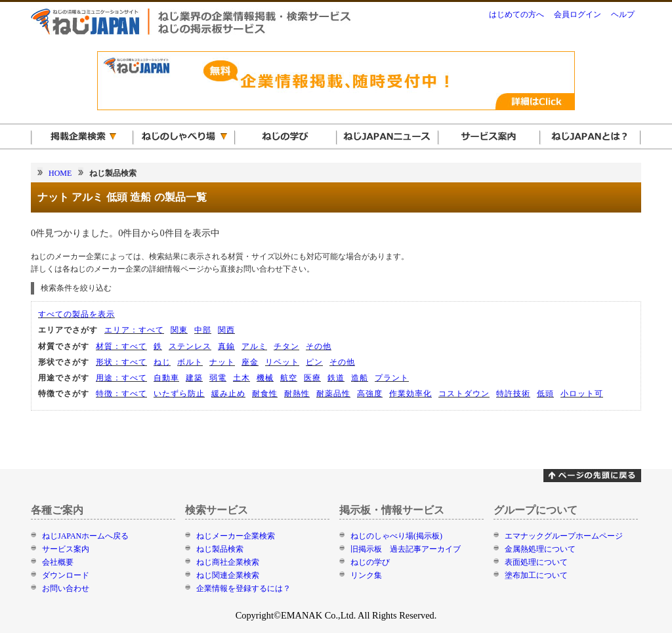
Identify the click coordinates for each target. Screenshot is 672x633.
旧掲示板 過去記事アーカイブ (406, 549)
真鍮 (226, 346)
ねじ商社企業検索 (228, 562)
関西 (226, 330)
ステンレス (190, 346)
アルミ (254, 346)
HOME (60, 173)
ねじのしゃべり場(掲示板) (396, 536)
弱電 (218, 378)
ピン (314, 362)
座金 (250, 362)
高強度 (370, 394)
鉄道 (336, 378)
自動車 (166, 378)
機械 (265, 378)
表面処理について (536, 562)
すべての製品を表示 (76, 314)
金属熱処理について (540, 549)
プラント (392, 378)
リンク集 (366, 575)
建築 (194, 378)
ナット (222, 362)
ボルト (190, 362)
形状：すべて (121, 362)
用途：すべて (121, 378)
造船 (360, 378)
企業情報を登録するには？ (243, 588)
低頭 (545, 394)
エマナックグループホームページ (564, 536)
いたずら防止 (179, 394)
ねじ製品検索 (220, 549)
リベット (282, 362)
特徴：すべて (121, 394)
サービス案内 (66, 549)
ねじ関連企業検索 (228, 575)
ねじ (162, 362)
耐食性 (265, 394)
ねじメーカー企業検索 (236, 536)
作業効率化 (410, 394)
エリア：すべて (134, 330)
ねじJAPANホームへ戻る (85, 536)
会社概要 (58, 562)
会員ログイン (577, 14)
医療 (312, 378)
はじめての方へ (516, 14)
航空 (289, 378)
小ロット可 (582, 394)
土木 (241, 378)
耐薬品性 (333, 394)
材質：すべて (121, 346)
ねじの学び (370, 562)
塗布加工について (536, 575)
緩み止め (228, 394)
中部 (203, 330)
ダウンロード (66, 575)
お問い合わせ (66, 588)
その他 (319, 346)
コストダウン (464, 394)
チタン (286, 346)
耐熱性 (297, 394)
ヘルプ (623, 14)
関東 (179, 330)
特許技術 (513, 394)
